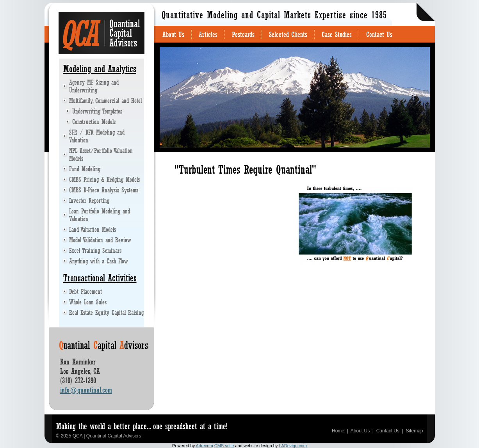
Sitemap (414, 431)
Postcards (243, 34)
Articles (208, 34)
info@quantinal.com (86, 390)
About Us (173, 34)
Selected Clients (288, 34)
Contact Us (379, 34)
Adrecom (205, 446)
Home (338, 431)
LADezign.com (293, 446)
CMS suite (224, 446)
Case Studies (337, 34)
